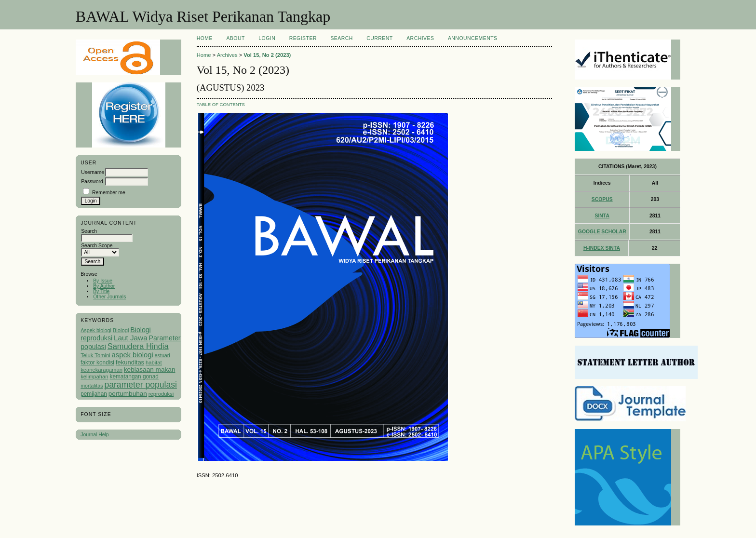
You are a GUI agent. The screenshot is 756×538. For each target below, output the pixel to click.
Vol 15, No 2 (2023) (267, 55)
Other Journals (109, 297)
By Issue (103, 281)
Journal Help (94, 435)
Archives (420, 38)
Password (92, 182)
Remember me (109, 193)
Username (93, 172)
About (235, 38)
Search (341, 38)
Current (379, 38)
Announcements (473, 38)
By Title (101, 291)
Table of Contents (221, 104)
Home (205, 38)
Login (267, 38)
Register (303, 38)
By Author (104, 286)
